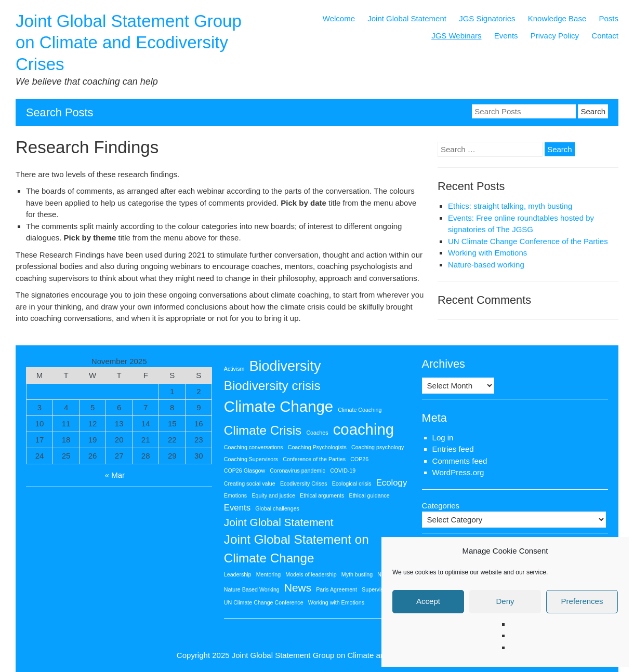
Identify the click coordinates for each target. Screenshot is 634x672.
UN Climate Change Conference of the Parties (528, 241)
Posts (609, 18)
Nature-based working (486, 265)
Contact (605, 36)
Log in (443, 438)
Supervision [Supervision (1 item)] (376, 589)
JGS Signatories (487, 18)
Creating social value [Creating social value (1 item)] (250, 483)
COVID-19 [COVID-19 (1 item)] (343, 471)
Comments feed (460, 461)
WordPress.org (458, 472)
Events (506, 36)
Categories (441, 506)
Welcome (339, 18)
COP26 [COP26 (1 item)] (359, 459)
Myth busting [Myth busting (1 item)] (357, 574)
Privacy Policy (555, 36)
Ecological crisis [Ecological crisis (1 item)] (352, 483)
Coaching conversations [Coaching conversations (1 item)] (254, 447)
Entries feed (453, 449)
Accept (428, 601)
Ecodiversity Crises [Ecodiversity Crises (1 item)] (304, 483)
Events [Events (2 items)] (237, 508)
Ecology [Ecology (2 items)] (392, 483)
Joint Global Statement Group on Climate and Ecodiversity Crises (129, 43)
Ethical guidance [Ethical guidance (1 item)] (369, 495)
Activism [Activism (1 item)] (234, 369)
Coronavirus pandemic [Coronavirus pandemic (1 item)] (298, 471)
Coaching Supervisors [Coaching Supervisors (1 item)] (251, 459)
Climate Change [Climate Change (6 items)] (279, 406)
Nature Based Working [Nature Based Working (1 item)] (252, 589)
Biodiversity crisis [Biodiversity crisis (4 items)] (272, 386)
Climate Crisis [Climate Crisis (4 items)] (263, 430)
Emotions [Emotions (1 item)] (235, 495)
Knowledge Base (557, 18)
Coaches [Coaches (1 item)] (317, 433)
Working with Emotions (487, 253)
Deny (505, 601)
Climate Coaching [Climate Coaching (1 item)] (360, 410)
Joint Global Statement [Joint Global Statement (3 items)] (279, 522)
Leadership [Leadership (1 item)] (238, 574)
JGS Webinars (456, 36)
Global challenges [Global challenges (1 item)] (277, 508)
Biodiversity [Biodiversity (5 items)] (285, 366)
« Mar (115, 475)
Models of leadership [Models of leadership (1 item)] (311, 574)
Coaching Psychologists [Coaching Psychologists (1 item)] (317, 447)
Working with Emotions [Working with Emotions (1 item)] (336, 602)
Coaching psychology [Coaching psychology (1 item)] (378, 447)
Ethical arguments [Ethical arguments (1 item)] (322, 495)
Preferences (582, 601)
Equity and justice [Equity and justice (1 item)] (273, 495)
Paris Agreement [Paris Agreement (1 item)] (336, 589)
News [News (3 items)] (298, 588)
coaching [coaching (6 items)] (364, 429)
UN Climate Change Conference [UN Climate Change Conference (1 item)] (264, 602)
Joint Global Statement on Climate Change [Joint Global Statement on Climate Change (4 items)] (296, 549)
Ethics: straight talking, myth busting (510, 206)
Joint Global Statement (407, 18)
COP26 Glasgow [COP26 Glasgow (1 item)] (245, 471)
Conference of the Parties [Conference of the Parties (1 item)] (314, 459)
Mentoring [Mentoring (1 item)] (268, 574)
